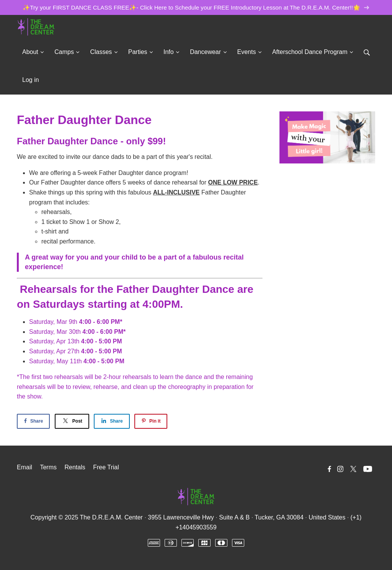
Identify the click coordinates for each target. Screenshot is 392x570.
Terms (48, 467)
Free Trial (106, 467)
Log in (31, 80)
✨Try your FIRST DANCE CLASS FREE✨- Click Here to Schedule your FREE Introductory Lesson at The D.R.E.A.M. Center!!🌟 (196, 7)
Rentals (75, 467)
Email (24, 467)
